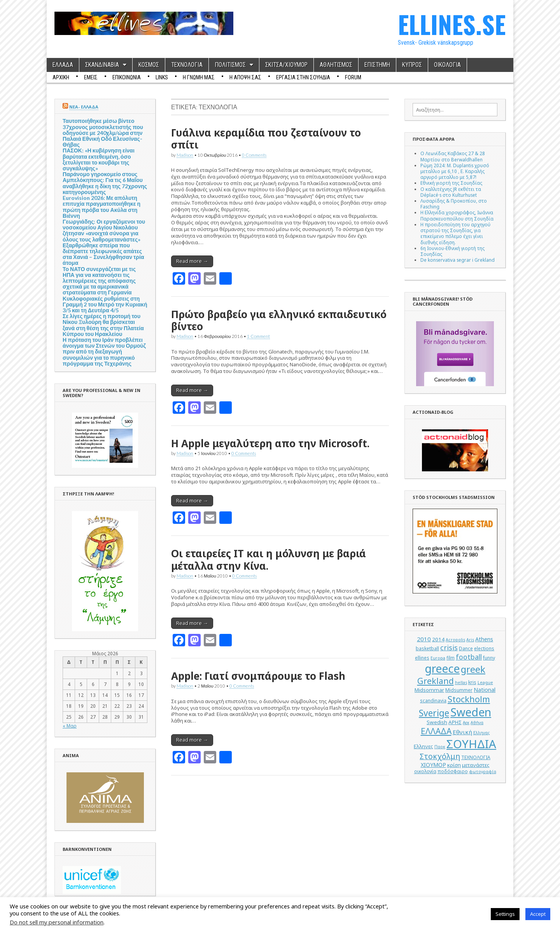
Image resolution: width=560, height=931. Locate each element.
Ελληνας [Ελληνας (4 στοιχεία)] (481, 733)
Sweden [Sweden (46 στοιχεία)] (471, 712)
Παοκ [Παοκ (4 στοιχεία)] (440, 747)
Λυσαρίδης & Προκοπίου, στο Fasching (454, 204)
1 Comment (258, 336)
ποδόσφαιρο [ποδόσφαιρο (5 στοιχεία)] (453, 771)
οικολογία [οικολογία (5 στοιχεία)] (425, 771)
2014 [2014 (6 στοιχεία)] (438, 639)
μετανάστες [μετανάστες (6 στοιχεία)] (476, 765)
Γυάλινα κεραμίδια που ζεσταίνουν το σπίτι (266, 139)
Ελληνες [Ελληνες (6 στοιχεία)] (423, 746)
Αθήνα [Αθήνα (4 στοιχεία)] (477, 723)
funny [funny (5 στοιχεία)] (489, 658)
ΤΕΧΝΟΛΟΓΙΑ (187, 65)
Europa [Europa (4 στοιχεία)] (438, 658)
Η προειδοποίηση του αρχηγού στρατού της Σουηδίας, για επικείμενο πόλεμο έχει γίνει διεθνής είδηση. (455, 233)
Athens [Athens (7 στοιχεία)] (484, 639)
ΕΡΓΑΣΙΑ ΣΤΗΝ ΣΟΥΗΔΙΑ (303, 77)
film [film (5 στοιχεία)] (451, 658)
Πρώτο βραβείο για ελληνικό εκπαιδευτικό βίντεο (279, 320)
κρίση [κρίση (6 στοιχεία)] (454, 765)
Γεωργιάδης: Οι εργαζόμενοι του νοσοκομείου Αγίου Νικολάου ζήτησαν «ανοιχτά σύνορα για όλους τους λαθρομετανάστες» (104, 230)
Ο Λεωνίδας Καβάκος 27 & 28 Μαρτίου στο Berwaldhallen (453, 156)
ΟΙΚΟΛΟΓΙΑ (447, 65)
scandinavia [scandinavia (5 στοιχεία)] (433, 701)
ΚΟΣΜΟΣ (149, 65)
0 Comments (254, 155)
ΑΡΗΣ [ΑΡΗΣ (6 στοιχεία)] (455, 722)
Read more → (192, 261)
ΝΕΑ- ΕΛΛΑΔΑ (84, 107)
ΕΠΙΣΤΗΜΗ (377, 65)
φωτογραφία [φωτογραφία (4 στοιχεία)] (483, 772)
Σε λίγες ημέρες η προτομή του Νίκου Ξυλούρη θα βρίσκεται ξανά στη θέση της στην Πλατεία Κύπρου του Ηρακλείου (103, 325)
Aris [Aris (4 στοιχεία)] (470, 640)
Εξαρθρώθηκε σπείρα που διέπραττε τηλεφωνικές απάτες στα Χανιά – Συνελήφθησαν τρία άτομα (103, 254)
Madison (185, 155)
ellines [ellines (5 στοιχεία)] (422, 658)
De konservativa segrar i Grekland (458, 260)
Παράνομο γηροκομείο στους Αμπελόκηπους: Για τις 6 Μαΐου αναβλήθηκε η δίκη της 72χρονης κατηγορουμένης (105, 183)
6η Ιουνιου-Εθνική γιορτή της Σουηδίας (452, 251)
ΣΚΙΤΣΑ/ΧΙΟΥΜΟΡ (286, 65)
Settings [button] (505, 914)
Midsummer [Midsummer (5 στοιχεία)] (459, 690)
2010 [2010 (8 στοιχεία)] (424, 639)
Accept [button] (538, 914)
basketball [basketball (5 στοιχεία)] (427, 648)
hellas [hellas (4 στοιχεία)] (461, 682)
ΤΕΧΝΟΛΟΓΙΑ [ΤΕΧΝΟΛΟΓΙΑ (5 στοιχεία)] (476, 757)
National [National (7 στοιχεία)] (485, 690)
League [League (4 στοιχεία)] (485, 682)
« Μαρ (70, 726)
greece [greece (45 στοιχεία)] (442, 668)
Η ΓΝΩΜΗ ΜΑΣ (199, 77)
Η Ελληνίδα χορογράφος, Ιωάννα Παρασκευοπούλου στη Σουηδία (457, 215)
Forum (353, 77)
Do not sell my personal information (57, 922)
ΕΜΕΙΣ (91, 77)
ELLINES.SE (452, 24)
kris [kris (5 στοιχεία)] (472, 682)
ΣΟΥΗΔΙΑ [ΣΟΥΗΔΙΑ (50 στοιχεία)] (471, 744)
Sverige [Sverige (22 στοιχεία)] (434, 713)
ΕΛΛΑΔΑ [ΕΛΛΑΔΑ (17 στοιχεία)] (436, 731)
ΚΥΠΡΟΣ (412, 65)
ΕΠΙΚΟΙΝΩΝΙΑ (127, 77)
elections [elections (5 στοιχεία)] (484, 648)
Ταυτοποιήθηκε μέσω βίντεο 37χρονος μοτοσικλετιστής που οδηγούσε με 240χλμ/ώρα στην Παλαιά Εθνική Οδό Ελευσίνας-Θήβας (103, 133)
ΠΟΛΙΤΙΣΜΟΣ (230, 65)
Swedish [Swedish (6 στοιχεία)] (437, 722)
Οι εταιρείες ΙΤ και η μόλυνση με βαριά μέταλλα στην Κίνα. (269, 559)
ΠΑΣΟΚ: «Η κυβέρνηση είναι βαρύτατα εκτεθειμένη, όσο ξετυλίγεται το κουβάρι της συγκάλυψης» (99, 159)
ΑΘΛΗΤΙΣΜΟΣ (336, 65)
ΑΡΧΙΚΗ (61, 77)
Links (162, 77)
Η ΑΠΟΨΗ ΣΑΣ (245, 77)
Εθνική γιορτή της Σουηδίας (451, 183)
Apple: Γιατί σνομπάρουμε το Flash (258, 676)
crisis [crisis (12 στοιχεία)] (449, 647)
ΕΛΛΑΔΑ (63, 65)
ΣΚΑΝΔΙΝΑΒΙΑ (102, 65)
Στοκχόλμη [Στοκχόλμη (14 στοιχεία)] (440, 756)
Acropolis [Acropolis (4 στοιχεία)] (455, 640)
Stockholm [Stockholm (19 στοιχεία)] (469, 699)
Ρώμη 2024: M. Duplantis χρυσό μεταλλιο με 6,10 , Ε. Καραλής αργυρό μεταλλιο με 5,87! (455, 171)
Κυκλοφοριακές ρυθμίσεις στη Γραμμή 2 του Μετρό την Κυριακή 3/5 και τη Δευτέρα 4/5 (105, 304)
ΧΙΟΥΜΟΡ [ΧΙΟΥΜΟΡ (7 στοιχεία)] (433, 765)
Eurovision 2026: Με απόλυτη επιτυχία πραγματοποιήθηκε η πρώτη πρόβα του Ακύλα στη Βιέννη (101, 207)
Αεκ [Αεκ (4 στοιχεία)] (466, 723)
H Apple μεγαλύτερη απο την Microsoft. (270, 443)
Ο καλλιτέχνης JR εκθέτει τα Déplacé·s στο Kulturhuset (451, 192)
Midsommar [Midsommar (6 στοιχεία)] (429, 690)
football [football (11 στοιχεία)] (469, 657)
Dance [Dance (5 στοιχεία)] (466, 648)
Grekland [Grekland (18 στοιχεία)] (436, 681)
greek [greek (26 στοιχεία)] (473, 669)
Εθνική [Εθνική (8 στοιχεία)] (462, 732)
